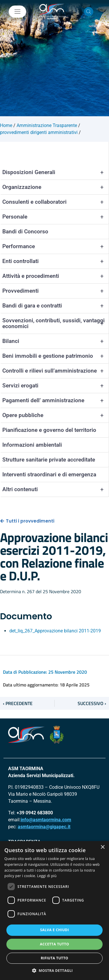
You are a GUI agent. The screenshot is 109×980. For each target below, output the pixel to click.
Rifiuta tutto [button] (54, 958)
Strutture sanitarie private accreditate (49, 460)
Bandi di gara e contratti (56, 306)
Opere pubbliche (56, 415)
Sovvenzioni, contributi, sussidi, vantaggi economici (56, 323)
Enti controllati (56, 261)
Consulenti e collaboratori (56, 202)
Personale (56, 217)
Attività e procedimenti (56, 276)
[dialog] (54, 911)
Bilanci (56, 341)
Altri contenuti (56, 489)
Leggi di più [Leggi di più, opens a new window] (47, 876)
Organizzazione (56, 187)
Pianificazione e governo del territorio (49, 430)
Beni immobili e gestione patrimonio (56, 356)
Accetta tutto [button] (54, 944)
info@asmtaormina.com (46, 820)
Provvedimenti (56, 291)
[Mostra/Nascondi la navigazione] (17, 12)
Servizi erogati (56, 386)
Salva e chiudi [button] (54, 930)
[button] (55, 970)
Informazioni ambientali (32, 445)
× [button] (102, 847)
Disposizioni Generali (56, 172)
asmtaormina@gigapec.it (44, 827)
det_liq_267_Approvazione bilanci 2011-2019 (55, 631)
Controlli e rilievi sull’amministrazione (56, 371)
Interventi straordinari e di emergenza (49, 474)
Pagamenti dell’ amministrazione (56, 400)
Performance (56, 246)
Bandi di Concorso (25, 231)
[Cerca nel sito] (89, 12)
